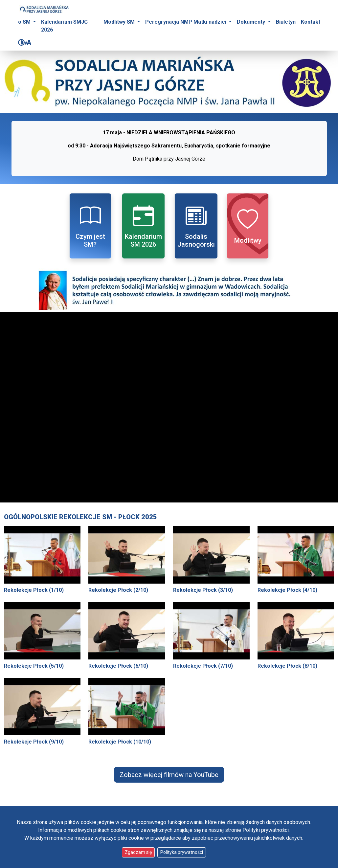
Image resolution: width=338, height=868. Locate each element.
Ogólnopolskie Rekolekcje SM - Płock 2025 (80, 517)
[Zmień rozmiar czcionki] (28, 42)
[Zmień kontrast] (21, 42)
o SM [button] (25, 22)
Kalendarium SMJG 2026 (64, 26)
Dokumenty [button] (252, 22)
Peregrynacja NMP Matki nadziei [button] (186, 22)
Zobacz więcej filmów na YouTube (169, 775)
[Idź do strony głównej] (44, 9)
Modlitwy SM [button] (120, 22)
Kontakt (311, 22)
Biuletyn (286, 22)
